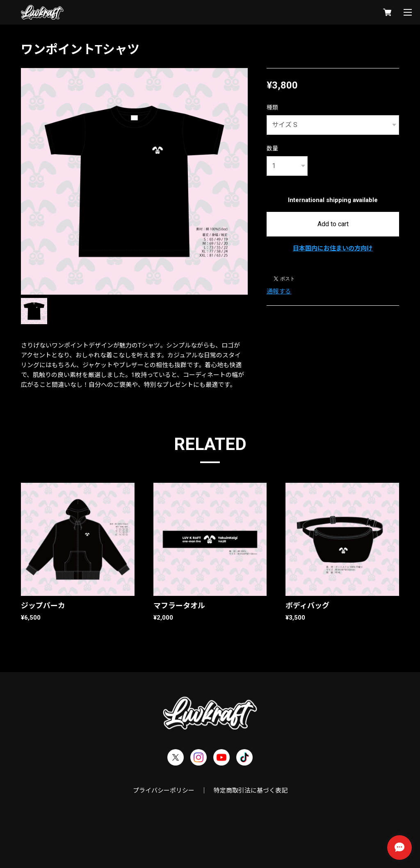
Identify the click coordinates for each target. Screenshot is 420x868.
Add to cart (333, 224)
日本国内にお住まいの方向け (333, 248)
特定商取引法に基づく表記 (251, 791)
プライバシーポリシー (164, 791)
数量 (272, 148)
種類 (272, 107)
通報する (279, 291)
